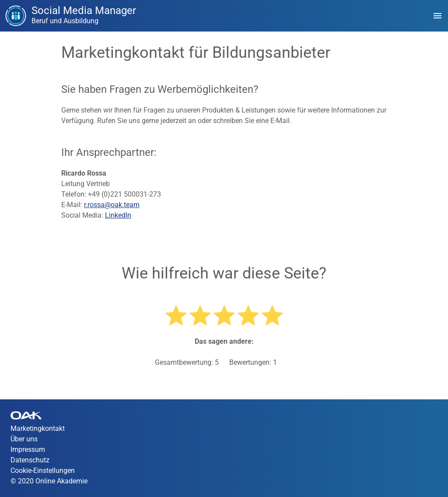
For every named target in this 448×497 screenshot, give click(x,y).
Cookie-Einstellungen (43, 471)
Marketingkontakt (38, 428)
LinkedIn (118, 215)
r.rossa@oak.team (112, 205)
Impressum (28, 449)
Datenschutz (30, 460)
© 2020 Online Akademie (49, 481)
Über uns (24, 439)
